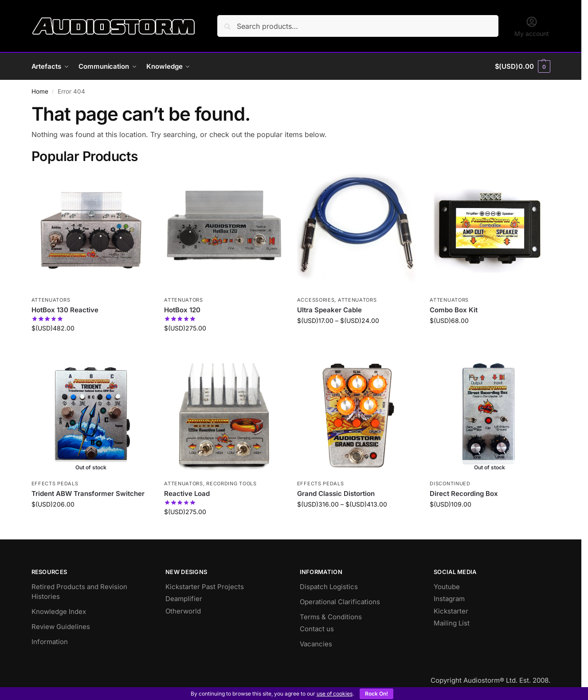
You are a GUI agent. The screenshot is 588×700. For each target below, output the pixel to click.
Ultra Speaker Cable (329, 310)
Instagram (449, 599)
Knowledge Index (59, 612)
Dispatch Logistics (329, 587)
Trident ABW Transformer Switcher (88, 494)
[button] (523, 67)
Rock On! (376, 694)
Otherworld (183, 611)
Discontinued (450, 484)
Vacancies (316, 644)
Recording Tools (231, 484)
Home (40, 91)
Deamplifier (184, 599)
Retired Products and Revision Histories (79, 592)
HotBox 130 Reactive (65, 310)
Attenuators (51, 300)
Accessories (316, 300)
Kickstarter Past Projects (205, 587)
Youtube (447, 587)
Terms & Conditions (331, 617)
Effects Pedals (55, 484)
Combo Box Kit (454, 310)
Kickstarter (451, 611)
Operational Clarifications (340, 602)
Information (50, 642)
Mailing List (452, 623)
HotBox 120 (182, 310)
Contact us (317, 629)
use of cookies (335, 694)
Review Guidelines (61, 627)
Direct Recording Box (464, 494)
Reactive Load (187, 494)
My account (532, 26)
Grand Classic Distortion (336, 494)
